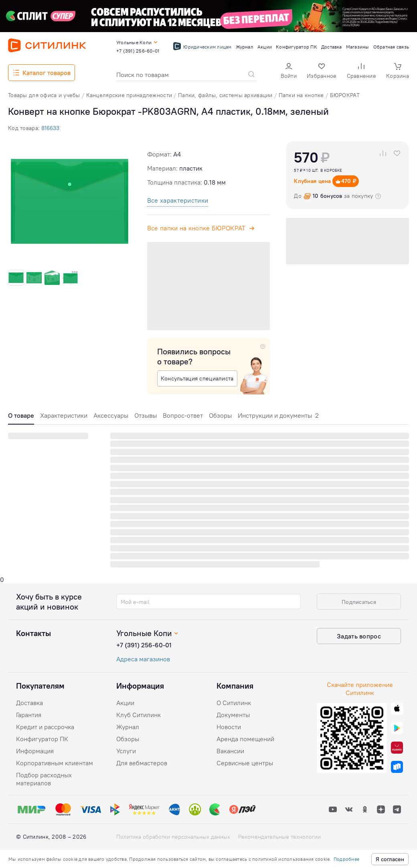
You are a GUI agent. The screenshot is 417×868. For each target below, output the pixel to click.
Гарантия (29, 715)
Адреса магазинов (143, 659)
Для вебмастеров (142, 763)
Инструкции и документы (278, 415)
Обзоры (220, 415)
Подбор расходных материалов (44, 779)
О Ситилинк (234, 703)
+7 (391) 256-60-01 (144, 645)
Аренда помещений (245, 739)
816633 (50, 128)
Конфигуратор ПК (42, 739)
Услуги (126, 751)
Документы (233, 715)
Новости (229, 727)
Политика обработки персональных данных (173, 837)
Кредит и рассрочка (45, 727)
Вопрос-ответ (183, 415)
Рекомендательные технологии (279, 837)
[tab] (21, 418)
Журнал (128, 727)
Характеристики (64, 415)
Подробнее (346, 859)
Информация (35, 751)
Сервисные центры (245, 763)
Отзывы (146, 415)
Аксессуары (111, 415)
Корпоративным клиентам (55, 763)
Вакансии (230, 751)
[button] (289, 72)
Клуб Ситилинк (139, 715)
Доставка (29, 703)
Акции (125, 703)
